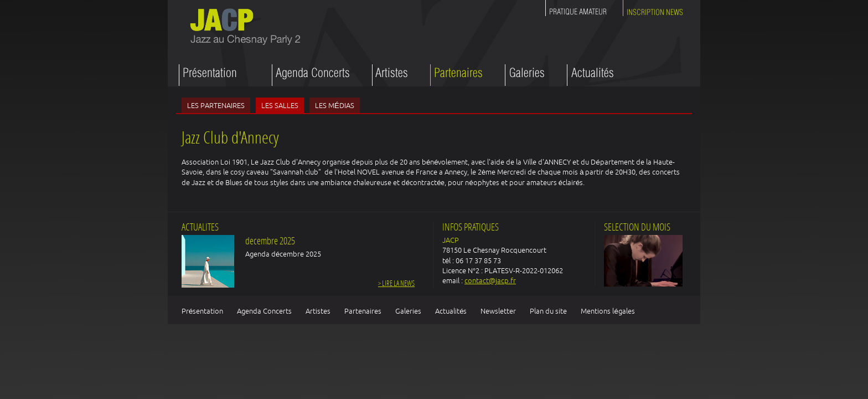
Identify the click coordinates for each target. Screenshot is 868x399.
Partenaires (363, 311)
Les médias (335, 105)
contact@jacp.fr (490, 280)
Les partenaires (216, 105)
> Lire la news (396, 284)
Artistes (318, 311)
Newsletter (498, 311)
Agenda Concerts (264, 311)
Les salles (280, 105)
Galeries (408, 311)
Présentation (202, 311)
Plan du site (548, 311)
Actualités (451, 311)
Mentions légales (608, 311)
